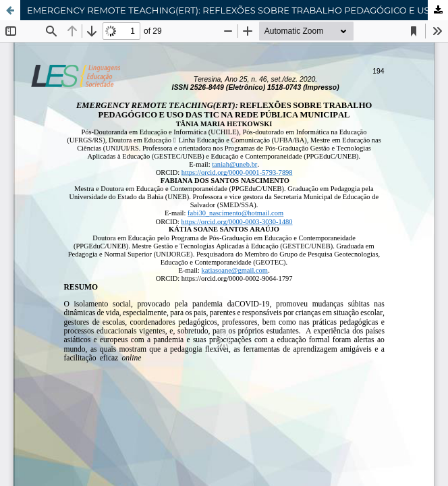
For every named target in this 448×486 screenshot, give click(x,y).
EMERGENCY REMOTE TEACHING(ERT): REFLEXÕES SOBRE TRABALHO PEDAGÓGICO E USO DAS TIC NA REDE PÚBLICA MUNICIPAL (237, 10)
